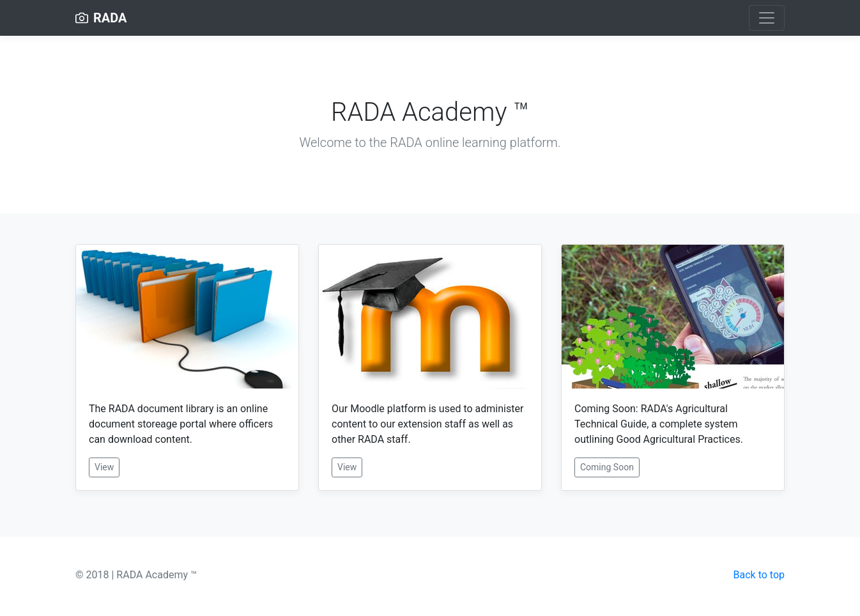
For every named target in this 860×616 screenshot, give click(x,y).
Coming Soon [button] (607, 467)
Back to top (759, 575)
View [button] (104, 467)
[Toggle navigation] (767, 18)
